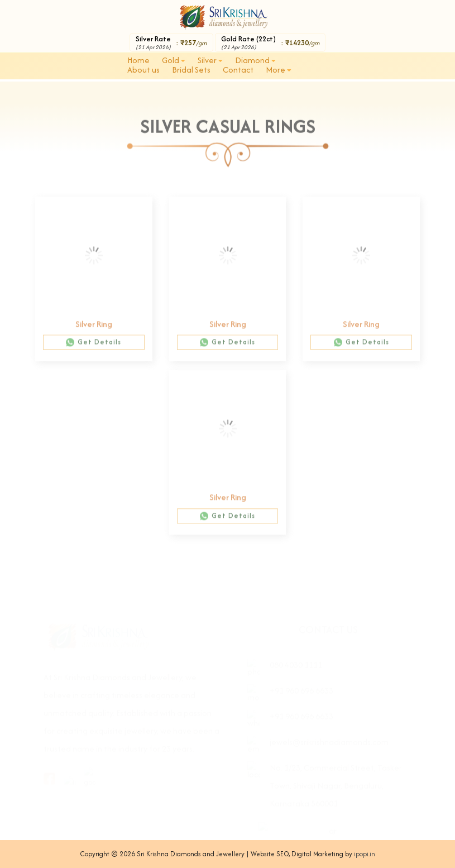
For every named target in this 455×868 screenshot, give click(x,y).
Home (138, 60)
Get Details (94, 347)
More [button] (279, 70)
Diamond (255, 60)
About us (143, 70)
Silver (210, 60)
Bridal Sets (191, 70)
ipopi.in (365, 854)
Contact (238, 70)
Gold (174, 60)
